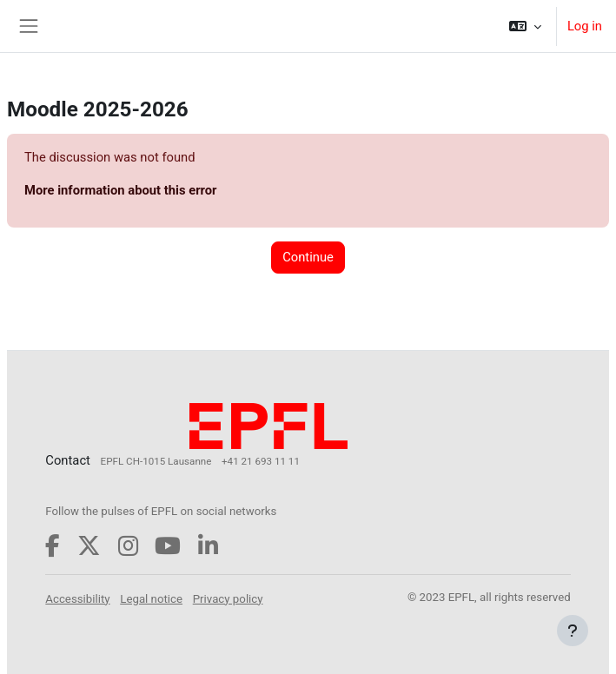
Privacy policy (228, 599)
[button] (525, 26)
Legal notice (151, 599)
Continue (308, 257)
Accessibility (77, 599)
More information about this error (120, 190)
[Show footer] (573, 631)
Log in (585, 26)
